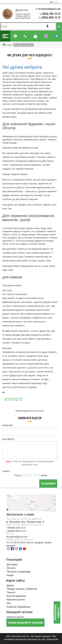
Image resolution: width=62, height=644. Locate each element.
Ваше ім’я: (8, 425)
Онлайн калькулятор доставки (25, 623)
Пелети (11, 592)
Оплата (11, 568)
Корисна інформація (19, 607)
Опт (9, 603)
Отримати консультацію (57, 612)
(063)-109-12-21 (51, 14)
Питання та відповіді (19, 572)
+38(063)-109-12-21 (16, 528)
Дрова (10, 585)
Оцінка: (6, 471)
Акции (10, 575)
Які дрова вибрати (22, 67)
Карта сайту (15, 580)
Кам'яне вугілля (16, 600)
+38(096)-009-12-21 (16, 531)
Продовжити (48, 483)
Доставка (12, 564)
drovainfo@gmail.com (17, 537)
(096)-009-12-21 (51, 17)
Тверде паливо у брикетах (22, 589)
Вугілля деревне (16, 596)
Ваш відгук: (8, 439)
